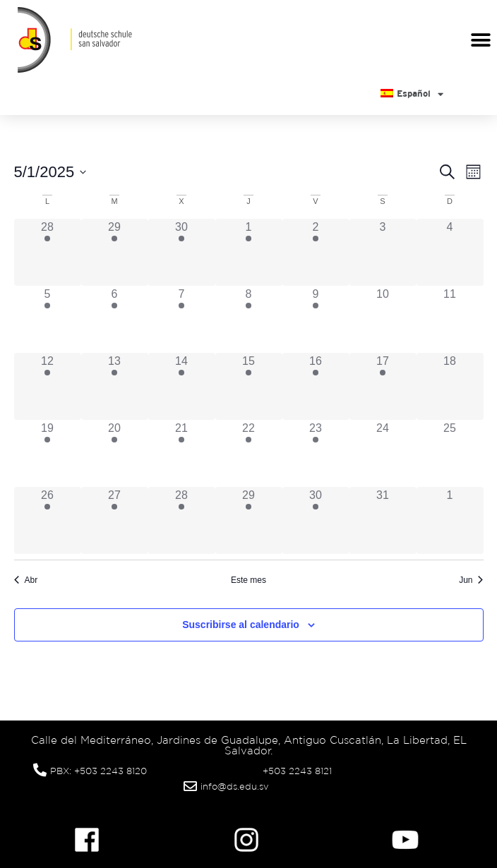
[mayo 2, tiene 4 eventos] (316, 252)
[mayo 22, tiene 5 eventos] (249, 453)
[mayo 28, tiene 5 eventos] (182, 520)
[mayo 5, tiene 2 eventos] (48, 319)
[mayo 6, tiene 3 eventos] (115, 319)
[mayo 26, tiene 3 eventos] (48, 520)
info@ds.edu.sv (235, 786)
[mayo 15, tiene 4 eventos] (249, 386)
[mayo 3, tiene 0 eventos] (383, 252)
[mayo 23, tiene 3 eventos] (316, 453)
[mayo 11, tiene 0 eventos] (450, 319)
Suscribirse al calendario (241, 625)
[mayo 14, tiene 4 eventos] (182, 386)
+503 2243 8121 (297, 771)
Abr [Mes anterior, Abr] (26, 580)
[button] (481, 40)
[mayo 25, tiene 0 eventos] (450, 453)
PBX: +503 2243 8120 (98, 771)
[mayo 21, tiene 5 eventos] (182, 453)
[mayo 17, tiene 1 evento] (383, 386)
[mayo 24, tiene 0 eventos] (383, 453)
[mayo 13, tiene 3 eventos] (115, 386)
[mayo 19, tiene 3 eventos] (48, 453)
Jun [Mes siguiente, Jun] (471, 580)
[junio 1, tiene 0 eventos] (450, 520)
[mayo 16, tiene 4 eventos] (316, 386)
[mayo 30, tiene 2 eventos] (316, 520)
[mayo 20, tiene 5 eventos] (115, 453)
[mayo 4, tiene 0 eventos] (450, 252)
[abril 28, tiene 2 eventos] (48, 252)
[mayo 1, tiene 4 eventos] (249, 252)
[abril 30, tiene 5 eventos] (182, 252)
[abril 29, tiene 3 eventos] (115, 252)
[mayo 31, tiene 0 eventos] (383, 520)
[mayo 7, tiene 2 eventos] (182, 319)
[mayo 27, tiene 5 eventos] (115, 520)
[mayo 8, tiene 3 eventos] (249, 319)
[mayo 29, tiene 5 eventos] (249, 520)
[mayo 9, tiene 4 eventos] (316, 319)
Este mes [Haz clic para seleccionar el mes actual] (248, 580)
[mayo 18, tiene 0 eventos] (450, 386)
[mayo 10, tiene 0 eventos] (383, 319)
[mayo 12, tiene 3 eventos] (48, 386)
